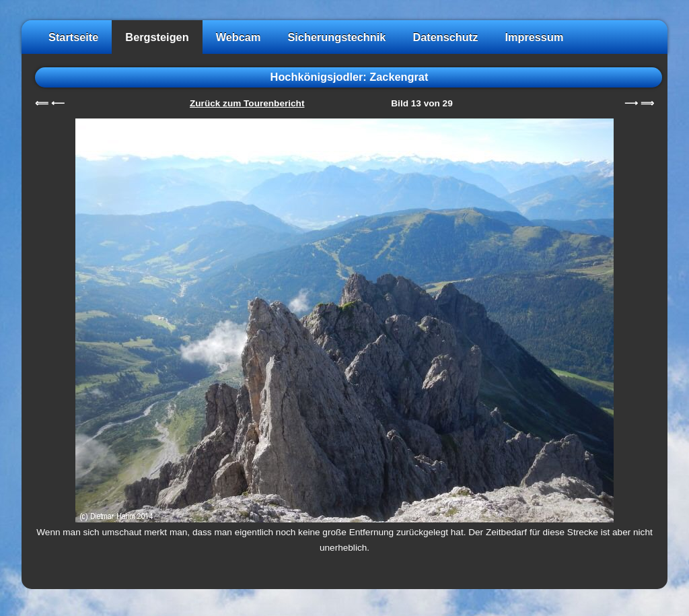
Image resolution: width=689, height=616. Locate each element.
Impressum (534, 37)
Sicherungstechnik (336, 37)
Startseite (73, 37)
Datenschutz (445, 37)
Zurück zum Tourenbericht (247, 103)
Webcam (239, 37)
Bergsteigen (157, 37)
